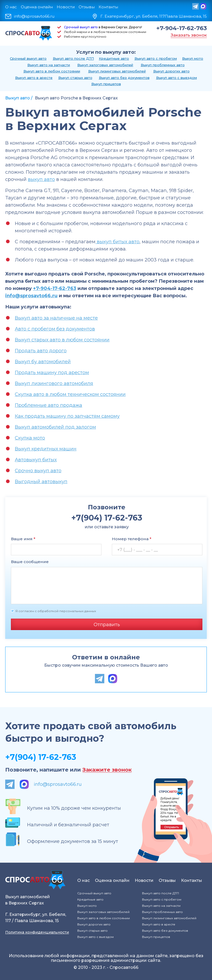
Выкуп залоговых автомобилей (105, 65)
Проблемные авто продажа (49, 405)
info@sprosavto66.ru (34, 16)
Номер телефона (132, 539)
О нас (11, 7)
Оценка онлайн (37, 7)
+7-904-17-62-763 (182, 28)
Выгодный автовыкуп (41, 482)
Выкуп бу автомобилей (43, 362)
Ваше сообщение (30, 562)
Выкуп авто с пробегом (156, 58)
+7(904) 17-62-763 (41, 757)
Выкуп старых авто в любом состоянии (62, 340)
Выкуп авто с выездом (176, 78)
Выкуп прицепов (106, 84)
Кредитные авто (114, 58)
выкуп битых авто (117, 242)
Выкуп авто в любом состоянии (52, 71)
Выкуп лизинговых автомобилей (117, 71)
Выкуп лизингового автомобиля (54, 383)
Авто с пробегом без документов (55, 329)
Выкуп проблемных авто (163, 65)
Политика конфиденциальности (37, 932)
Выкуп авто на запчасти (49, 65)
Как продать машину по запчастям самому (67, 416)
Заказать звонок (189, 35)
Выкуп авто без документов (124, 78)
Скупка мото (30, 438)
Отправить (107, 625)
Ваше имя (23, 539)
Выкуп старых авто (75, 78)
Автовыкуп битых (36, 460)
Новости (66, 7)
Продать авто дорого (41, 351)
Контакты (108, 7)
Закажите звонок (107, 770)
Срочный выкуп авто (81, 27)
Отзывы (87, 7)
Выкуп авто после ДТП (73, 58)
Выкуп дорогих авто (171, 71)
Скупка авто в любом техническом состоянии (70, 394)
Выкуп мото (193, 58)
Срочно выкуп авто (38, 471)
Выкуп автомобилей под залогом (55, 427)
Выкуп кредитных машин (46, 449)
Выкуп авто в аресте (34, 78)
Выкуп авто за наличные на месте (56, 318)
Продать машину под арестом (52, 373)
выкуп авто (41, 179)
